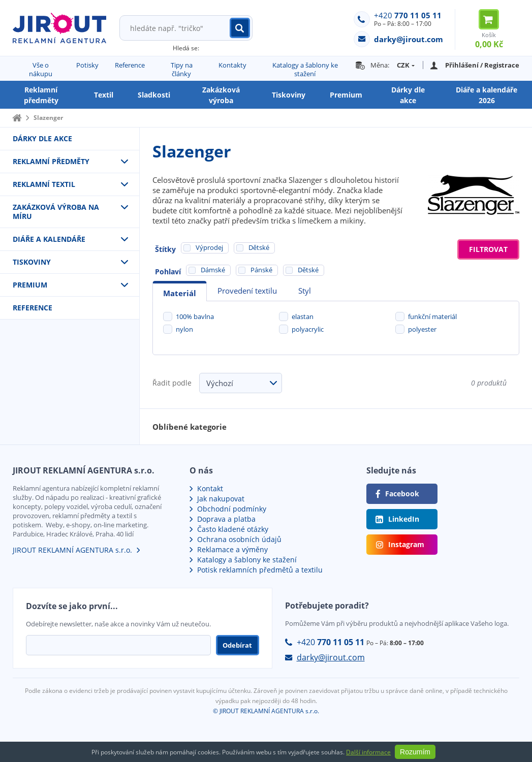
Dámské (213, 270)
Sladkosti (154, 95)
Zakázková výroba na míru (56, 212)
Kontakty (232, 65)
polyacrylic (308, 329)
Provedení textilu (247, 291)
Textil (104, 95)
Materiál (180, 293)
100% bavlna (195, 316)
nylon (184, 329)
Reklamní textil (44, 184)
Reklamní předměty (41, 95)
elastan (303, 316)
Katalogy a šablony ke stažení (305, 69)
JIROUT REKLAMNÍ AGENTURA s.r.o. (72, 550)
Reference (130, 65)
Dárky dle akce (408, 95)
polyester (422, 329)
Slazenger (48, 118)
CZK (403, 65)
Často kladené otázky (233, 529)
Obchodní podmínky (232, 509)
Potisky (87, 65)
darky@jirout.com (331, 657)
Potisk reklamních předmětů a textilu (260, 570)
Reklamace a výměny (232, 549)
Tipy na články (182, 69)
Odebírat (237, 645)
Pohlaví (168, 272)
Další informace (368, 752)
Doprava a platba (226, 519)
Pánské (261, 270)
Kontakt (210, 488)
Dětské (308, 270)
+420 (408, 15)
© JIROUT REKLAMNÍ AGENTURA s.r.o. (266, 711)
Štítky (165, 249)
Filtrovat (488, 249)
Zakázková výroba (221, 95)
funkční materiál (432, 316)
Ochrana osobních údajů (239, 539)
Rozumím (415, 752)
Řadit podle (172, 383)
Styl (305, 291)
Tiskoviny (289, 95)
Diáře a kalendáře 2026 (487, 95)
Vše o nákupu (41, 69)
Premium (346, 95)
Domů (17, 118)
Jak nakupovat (221, 499)
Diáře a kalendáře (49, 239)
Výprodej (209, 247)
